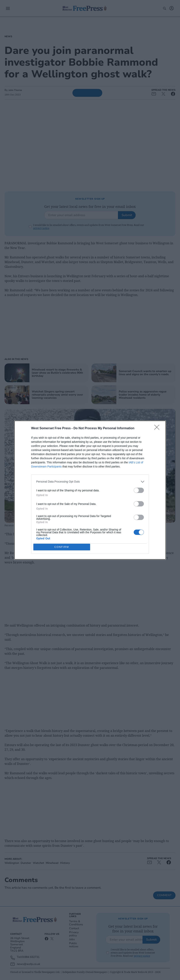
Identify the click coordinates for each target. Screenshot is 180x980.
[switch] (139, 490)
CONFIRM (62, 547)
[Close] (158, 428)
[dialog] (90, 490)
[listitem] (90, 482)
